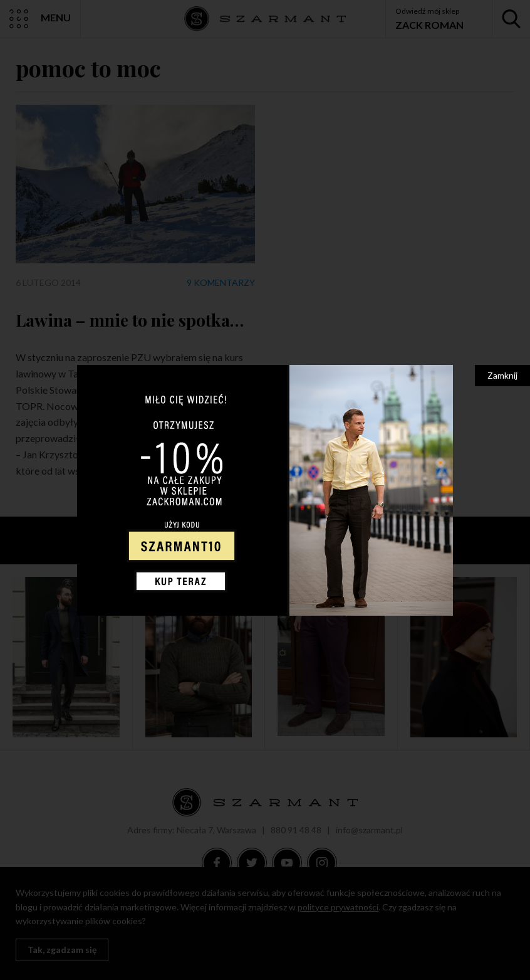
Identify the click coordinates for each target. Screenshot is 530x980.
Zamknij (502, 375)
